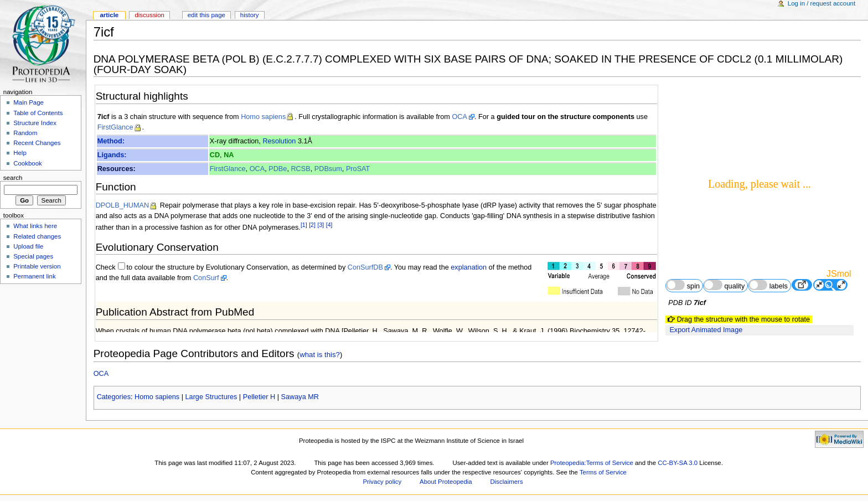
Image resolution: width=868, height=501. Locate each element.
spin (683, 285)
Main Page (29, 102)
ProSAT (358, 169)
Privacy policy (382, 482)
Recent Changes (37, 143)
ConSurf (206, 278)
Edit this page (206, 15)
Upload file (28, 246)
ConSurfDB (365, 267)
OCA (459, 117)
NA (229, 155)
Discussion (149, 15)
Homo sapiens (263, 117)
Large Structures (211, 397)
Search (13, 178)
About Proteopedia (446, 482)
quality (724, 285)
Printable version (37, 266)
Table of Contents (38, 113)
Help (20, 153)
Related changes (37, 236)
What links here (35, 226)
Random (25, 133)
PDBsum (328, 169)
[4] (329, 225)
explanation (469, 267)
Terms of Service (603, 472)
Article (109, 15)
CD (215, 155)
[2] (312, 225)
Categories (114, 397)
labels (768, 285)
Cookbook (28, 163)
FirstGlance (115, 127)
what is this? (320, 355)
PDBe (278, 169)
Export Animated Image (706, 330)
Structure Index (35, 123)
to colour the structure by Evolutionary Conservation (207, 267)
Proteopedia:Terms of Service (592, 463)
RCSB (300, 169)
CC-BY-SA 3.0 (678, 463)
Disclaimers (507, 482)
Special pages (33, 256)
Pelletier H (259, 397)
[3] (321, 225)
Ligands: (112, 155)
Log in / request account (821, 3)
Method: (111, 141)
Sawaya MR (300, 397)
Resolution (279, 141)
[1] (304, 225)
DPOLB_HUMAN (123, 205)
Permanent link (34, 276)
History (250, 15)
